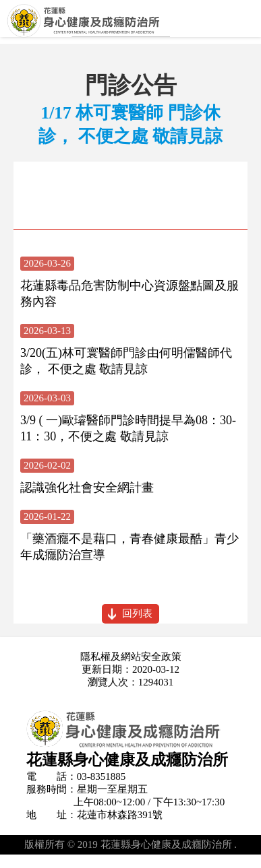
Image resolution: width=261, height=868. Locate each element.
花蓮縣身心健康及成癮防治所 (130, 25)
